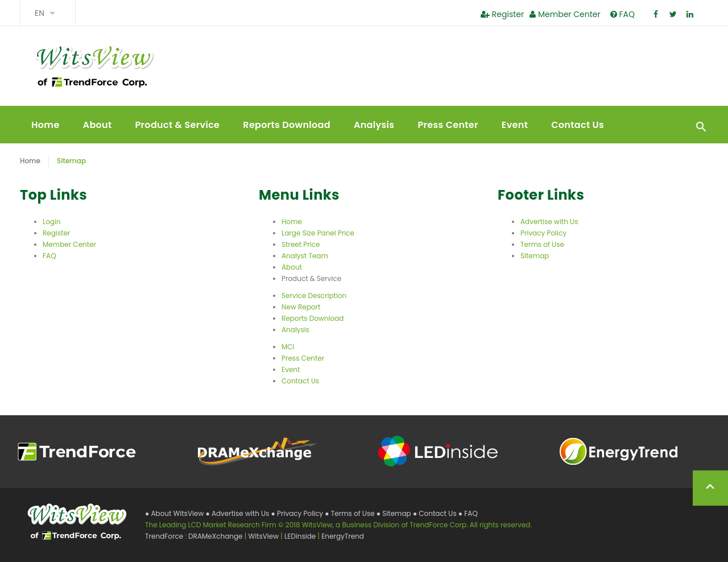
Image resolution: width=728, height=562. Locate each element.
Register (502, 14)
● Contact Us (436, 513)
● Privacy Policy (298, 513)
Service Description (314, 296)
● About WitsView (175, 513)
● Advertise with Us (238, 513)
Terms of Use (542, 244)
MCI (288, 347)
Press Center (448, 125)
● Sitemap (395, 513)
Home (45, 125)
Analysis (374, 125)
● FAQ (468, 513)
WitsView (264, 536)
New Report (301, 307)
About (98, 125)
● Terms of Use (351, 513)
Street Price (301, 244)
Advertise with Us (549, 222)
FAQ (622, 14)
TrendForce (164, 536)
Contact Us (578, 125)
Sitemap (535, 256)
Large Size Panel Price (318, 233)
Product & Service (178, 125)
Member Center (565, 14)
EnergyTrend (343, 536)
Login (52, 222)
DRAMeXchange (216, 536)
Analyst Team (305, 256)
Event (515, 125)
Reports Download (287, 125)
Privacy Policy (543, 233)
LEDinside (301, 536)
